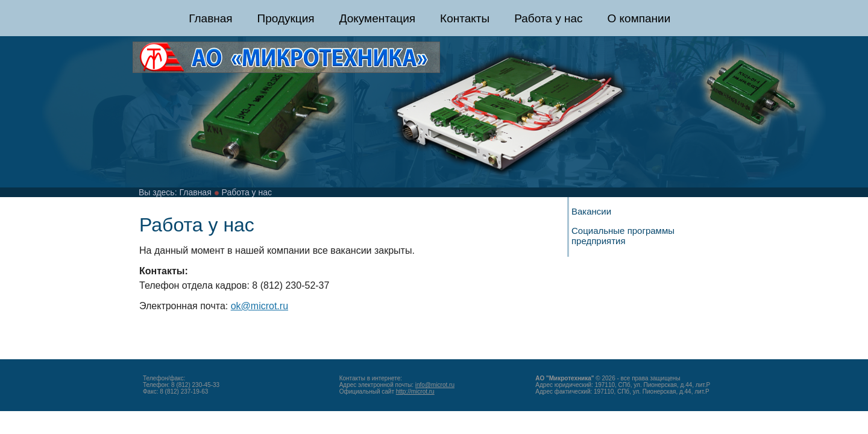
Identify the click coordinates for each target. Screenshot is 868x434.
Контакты (465, 18)
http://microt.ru (415, 392)
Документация (377, 18)
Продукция (286, 18)
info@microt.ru (435, 385)
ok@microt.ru (259, 306)
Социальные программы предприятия (623, 236)
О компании (639, 18)
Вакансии (591, 211)
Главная (210, 18)
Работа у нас (548, 18)
